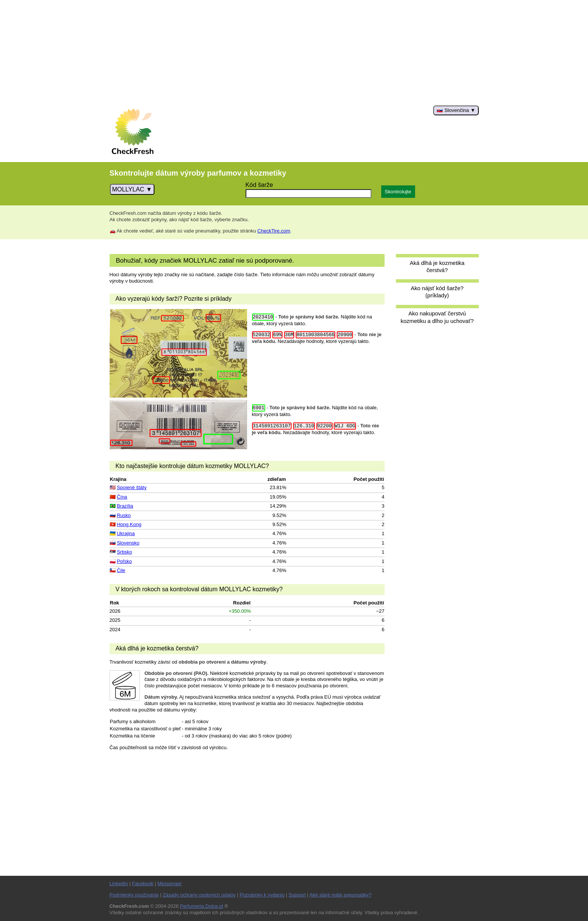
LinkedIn (119, 884)
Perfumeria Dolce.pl (202, 906)
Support (297, 895)
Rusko (124, 515)
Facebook (143, 884)
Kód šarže (259, 185)
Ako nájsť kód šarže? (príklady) (437, 292)
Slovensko (128, 543)
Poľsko (124, 561)
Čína (122, 497)
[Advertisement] (294, 53)
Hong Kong (129, 524)
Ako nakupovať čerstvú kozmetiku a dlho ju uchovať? (437, 317)
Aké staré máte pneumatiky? (341, 895)
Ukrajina (126, 533)
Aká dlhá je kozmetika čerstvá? (437, 266)
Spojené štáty (132, 487)
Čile (121, 570)
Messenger (170, 884)
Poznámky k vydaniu (262, 895)
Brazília (125, 506)
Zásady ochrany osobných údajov (199, 895)
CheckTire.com (274, 231)
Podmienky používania (134, 895)
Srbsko (124, 552)
